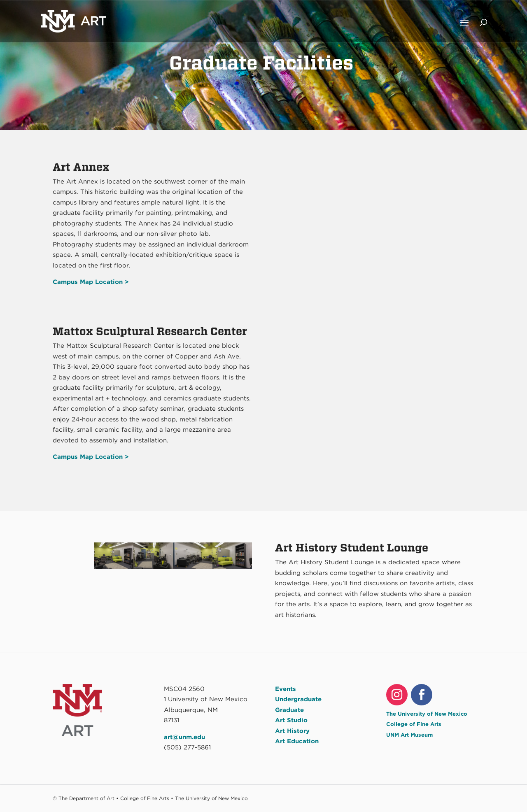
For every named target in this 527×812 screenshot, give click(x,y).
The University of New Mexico (427, 714)
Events (286, 689)
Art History (292, 731)
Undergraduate (298, 699)
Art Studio (291, 720)
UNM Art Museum (409, 735)
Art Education (297, 741)
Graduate (289, 710)
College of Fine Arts (414, 724)
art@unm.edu (184, 737)
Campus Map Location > (91, 457)
